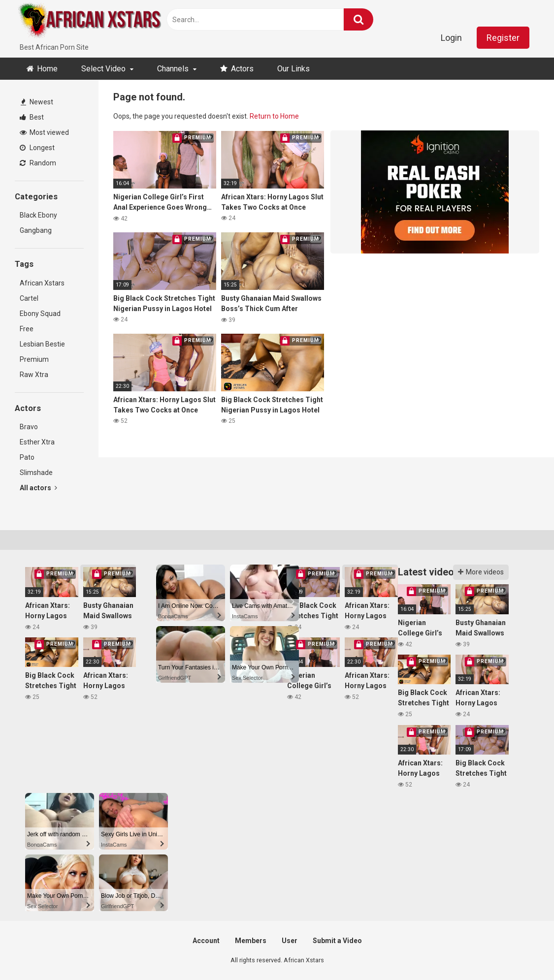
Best (32, 117)
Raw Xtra (34, 375)
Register (503, 38)
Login (451, 38)
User (290, 941)
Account (206, 941)
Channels (173, 69)
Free (27, 329)
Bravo (29, 427)
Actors (242, 69)
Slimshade (36, 473)
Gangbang (36, 230)
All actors (38, 488)
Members (251, 941)
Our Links (293, 69)
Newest (37, 102)
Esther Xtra (37, 442)
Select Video (103, 69)
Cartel (29, 298)
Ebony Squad (40, 314)
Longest (37, 148)
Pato (27, 457)
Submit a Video (337, 941)
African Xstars (42, 283)
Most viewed (44, 132)
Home (47, 69)
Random (38, 163)
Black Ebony (38, 215)
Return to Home (274, 116)
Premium (34, 359)
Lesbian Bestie (42, 344)
